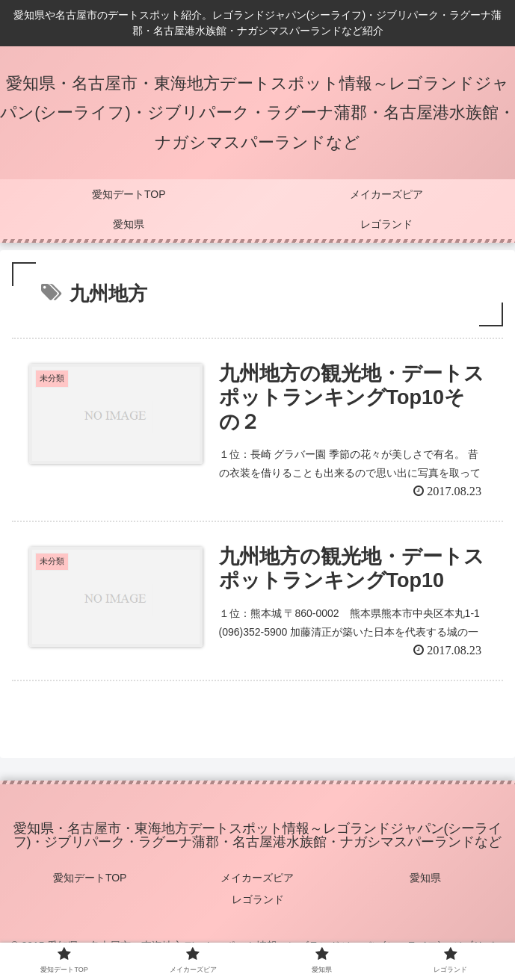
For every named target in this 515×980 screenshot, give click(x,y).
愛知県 (425, 878)
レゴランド (258, 899)
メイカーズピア (257, 878)
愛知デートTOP (90, 878)
